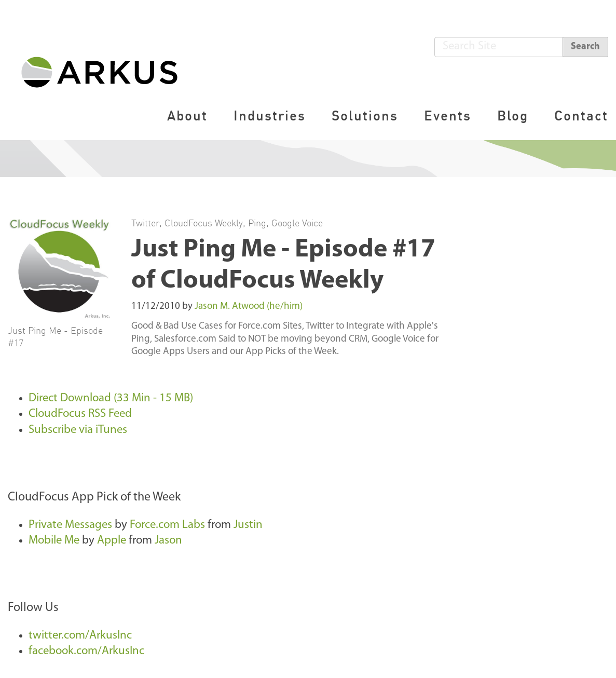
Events (448, 116)
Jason (168, 541)
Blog (513, 116)
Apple (112, 541)
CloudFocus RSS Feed (80, 414)
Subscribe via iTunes (78, 430)
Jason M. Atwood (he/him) (249, 307)
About (187, 116)
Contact (581, 116)
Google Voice (297, 223)
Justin (248, 525)
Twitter (145, 223)
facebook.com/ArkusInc (86, 651)
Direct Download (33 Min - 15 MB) (111, 398)
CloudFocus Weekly (204, 223)
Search (585, 46)
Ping (257, 223)
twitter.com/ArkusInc (80, 636)
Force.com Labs (167, 525)
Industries (270, 116)
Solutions (365, 116)
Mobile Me (54, 541)
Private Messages (72, 525)
